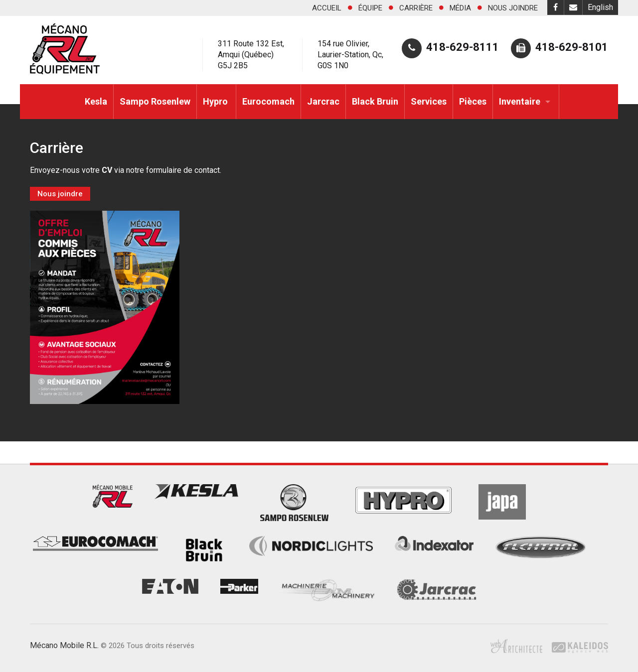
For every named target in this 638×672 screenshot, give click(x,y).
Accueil (327, 8)
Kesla (96, 101)
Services (429, 101)
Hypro (216, 101)
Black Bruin (375, 101)
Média (460, 8)
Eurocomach (268, 101)
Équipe (370, 8)
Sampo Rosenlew (155, 101)
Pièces (473, 101)
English (600, 7)
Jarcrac (323, 101)
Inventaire (520, 101)
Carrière (416, 8)
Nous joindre (513, 8)
